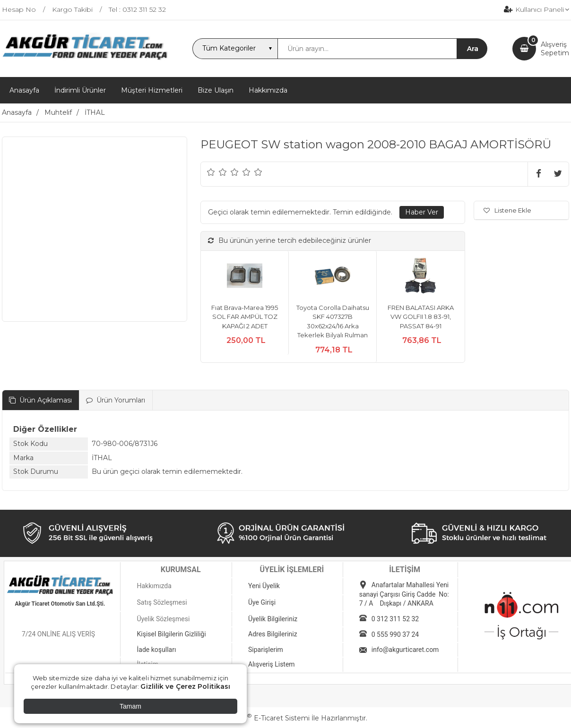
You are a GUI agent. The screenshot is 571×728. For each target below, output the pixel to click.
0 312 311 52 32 (395, 619)
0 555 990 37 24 (395, 634)
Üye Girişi (262, 602)
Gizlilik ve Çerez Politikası (185, 686)
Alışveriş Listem (272, 664)
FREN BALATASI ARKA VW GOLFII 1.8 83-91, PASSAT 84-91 (421, 317)
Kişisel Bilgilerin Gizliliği (171, 634)
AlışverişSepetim (555, 49)
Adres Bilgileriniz (273, 634)
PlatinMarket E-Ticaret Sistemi (257, 718)
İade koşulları (156, 650)
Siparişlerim (266, 650)
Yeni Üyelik (264, 586)
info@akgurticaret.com (405, 650)
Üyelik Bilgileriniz (273, 619)
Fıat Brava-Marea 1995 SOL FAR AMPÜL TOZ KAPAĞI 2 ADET (245, 317)
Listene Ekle (507, 210)
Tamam (130, 706)
